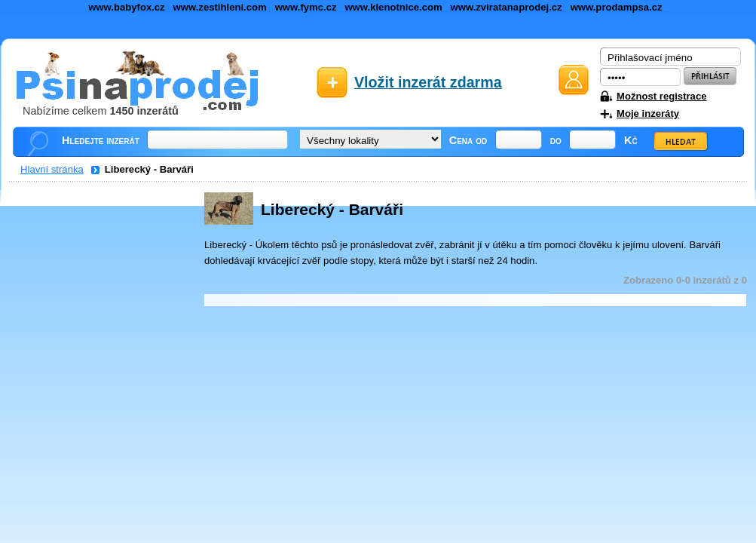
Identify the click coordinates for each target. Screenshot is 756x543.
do (556, 140)
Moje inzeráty (648, 114)
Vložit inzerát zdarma (428, 82)
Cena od (468, 140)
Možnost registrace (661, 96)
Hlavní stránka (52, 169)
